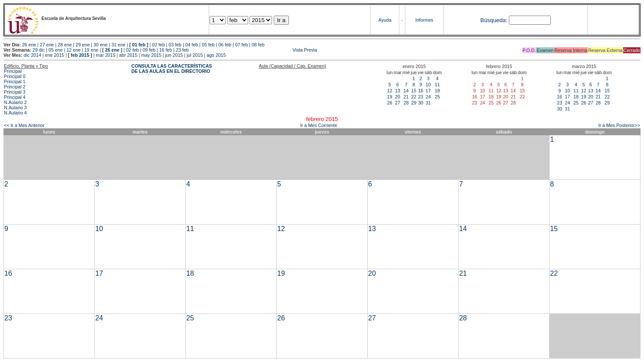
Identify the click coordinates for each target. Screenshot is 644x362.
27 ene (47, 45)
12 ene (73, 50)
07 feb (242, 45)
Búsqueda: (494, 20)
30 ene (101, 45)
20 (398, 97)
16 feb (166, 50)
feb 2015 (80, 55)
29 (414, 103)
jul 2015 (195, 55)
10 (428, 85)
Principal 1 (15, 82)
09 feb (149, 50)
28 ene (65, 45)
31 (428, 103)
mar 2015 (105, 55)
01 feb (139, 45)
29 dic (39, 50)
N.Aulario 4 (15, 113)
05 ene (56, 50)
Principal (13, 71)
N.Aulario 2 (15, 102)
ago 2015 (216, 55)
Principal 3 (15, 92)
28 (406, 103)
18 (437, 91)
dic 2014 (32, 55)
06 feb (225, 45)
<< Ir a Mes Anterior (24, 125)
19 (390, 97)
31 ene (118, 45)
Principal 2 (15, 87)
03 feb (175, 45)
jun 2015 (174, 55)
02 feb (159, 45)
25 (437, 97)
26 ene (29, 45)
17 (428, 91)
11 (437, 85)
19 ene (92, 50)
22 (414, 97)
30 (421, 103)
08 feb (258, 45)
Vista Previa (254, 50)
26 (390, 103)
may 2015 (151, 55)
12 (390, 91)
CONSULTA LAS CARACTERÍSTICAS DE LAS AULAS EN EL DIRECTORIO (172, 68)
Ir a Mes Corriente (319, 125)
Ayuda (385, 20)
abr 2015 (128, 55)
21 (406, 97)
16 (421, 91)
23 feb (182, 50)
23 (421, 97)
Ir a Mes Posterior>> (619, 125)
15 (414, 91)
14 (406, 91)
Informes (424, 20)
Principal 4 (15, 97)
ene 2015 (55, 55)
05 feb (208, 45)
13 (398, 91)
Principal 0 (15, 76)
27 (398, 103)
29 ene (83, 45)
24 (428, 97)
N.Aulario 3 (15, 108)
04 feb (192, 45)
